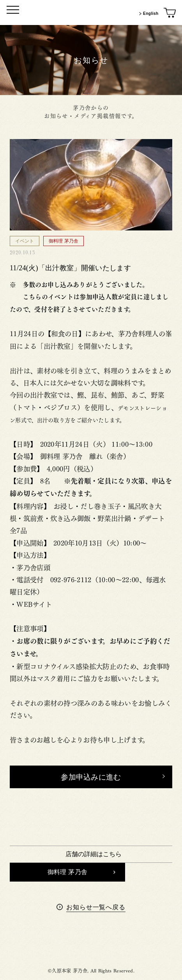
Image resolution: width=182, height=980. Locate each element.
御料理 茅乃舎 (81, 872)
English (148, 14)
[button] (91, 777)
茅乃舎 (91, 944)
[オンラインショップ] (170, 13)
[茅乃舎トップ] (91, 12)
